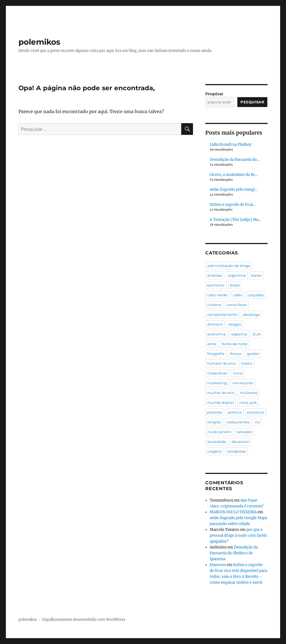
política (235, 412)
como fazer (237, 305)
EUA (257, 334)
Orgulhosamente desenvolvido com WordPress (84, 620)
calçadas (256, 295)
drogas (235, 324)
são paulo (240, 442)
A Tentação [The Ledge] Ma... (235, 220)
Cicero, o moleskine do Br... (234, 175)
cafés (238, 295)
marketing (217, 383)
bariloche (216, 285)
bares (256, 275)
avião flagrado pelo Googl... (233, 189)
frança (236, 354)
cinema (214, 305)
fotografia (216, 354)
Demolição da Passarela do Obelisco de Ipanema (234, 553)
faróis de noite (235, 344)
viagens (214, 451)
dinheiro (215, 324)
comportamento (222, 314)
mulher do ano (221, 393)
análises (215, 275)
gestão (253, 354)
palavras (215, 412)
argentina (237, 275)
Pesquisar (214, 94)
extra (212, 344)
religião (214, 422)
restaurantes (238, 422)
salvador (245, 432)
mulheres (249, 393)
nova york (248, 402)
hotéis (247, 363)
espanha (239, 334)
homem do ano (221, 363)
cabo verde (217, 295)
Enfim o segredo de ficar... (233, 205)
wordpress (236, 451)
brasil (235, 285)
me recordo (243, 383)
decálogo (252, 314)
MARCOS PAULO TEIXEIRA (233, 512)
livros (238, 373)
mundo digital (221, 402)
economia (216, 334)
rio (257, 422)
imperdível (217, 373)
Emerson (218, 565)
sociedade (217, 442)
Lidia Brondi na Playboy (231, 145)
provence (256, 412)
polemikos (39, 42)
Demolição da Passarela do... (234, 160)
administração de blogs (229, 266)
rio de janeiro (219, 432)
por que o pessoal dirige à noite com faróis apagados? (238, 536)
